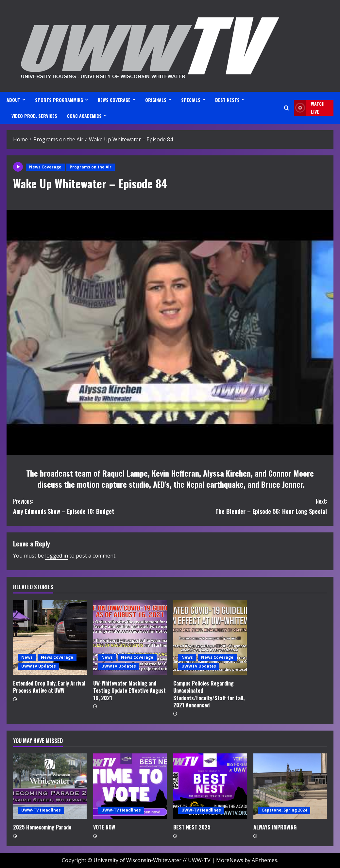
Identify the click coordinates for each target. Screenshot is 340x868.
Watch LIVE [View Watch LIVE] (309, 108)
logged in (57, 556)
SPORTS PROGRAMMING (59, 100)
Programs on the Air (91, 167)
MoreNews (230, 860)
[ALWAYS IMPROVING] (290, 786)
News (27, 657)
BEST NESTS (227, 100)
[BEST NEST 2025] (210, 786)
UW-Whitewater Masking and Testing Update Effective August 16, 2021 (129, 691)
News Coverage (45, 167)
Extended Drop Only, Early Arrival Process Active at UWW (49, 687)
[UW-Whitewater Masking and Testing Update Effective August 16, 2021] (130, 637)
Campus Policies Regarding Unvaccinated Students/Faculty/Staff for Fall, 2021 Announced (209, 694)
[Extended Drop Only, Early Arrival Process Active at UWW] (50, 637)
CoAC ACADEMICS (84, 116)
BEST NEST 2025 (192, 827)
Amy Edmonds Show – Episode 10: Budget (92, 506)
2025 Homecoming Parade (42, 827)
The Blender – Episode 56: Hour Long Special (248, 506)
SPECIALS (191, 100)
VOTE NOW (104, 827)
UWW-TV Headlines (41, 810)
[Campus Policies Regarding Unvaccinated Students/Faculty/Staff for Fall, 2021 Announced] (210, 637)
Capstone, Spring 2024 (284, 810)
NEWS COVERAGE (114, 100)
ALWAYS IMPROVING (275, 827)
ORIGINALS (156, 100)
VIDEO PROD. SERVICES (34, 116)
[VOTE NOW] (130, 786)
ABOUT (13, 100)
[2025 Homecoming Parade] (50, 786)
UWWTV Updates (39, 666)
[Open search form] (287, 108)
